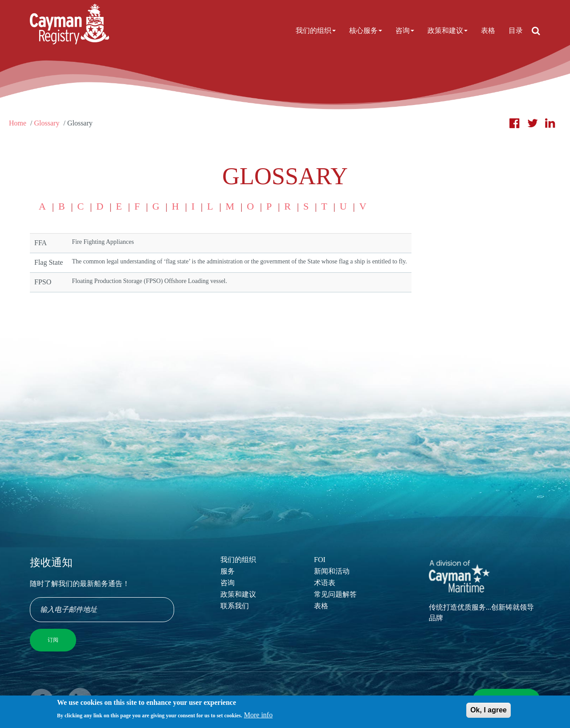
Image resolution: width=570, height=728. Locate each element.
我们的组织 (316, 30)
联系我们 (235, 606)
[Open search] (536, 31)
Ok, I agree (489, 712)
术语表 (325, 583)
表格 (488, 30)
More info (258, 717)
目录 (516, 30)
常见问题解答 (335, 594)
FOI (320, 560)
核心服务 (366, 30)
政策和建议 (448, 30)
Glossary (47, 123)
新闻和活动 (332, 571)
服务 (228, 571)
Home (18, 123)
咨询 (405, 30)
